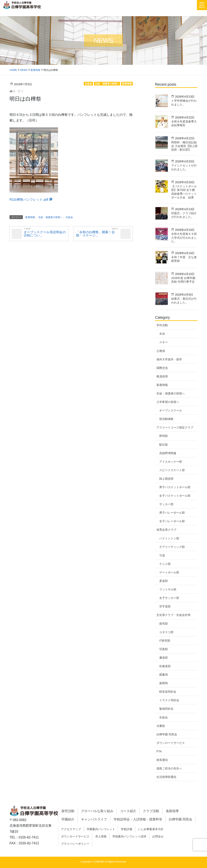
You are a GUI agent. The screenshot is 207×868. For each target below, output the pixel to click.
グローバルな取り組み (97, 811)
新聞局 (164, 683)
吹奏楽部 (165, 666)
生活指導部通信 (166, 777)
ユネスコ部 (166, 632)
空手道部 (165, 606)
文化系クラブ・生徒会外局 (173, 615)
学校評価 (127, 829)
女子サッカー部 (169, 598)
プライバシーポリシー (75, 844)
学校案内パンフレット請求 (129, 836)
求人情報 (101, 836)
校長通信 (162, 760)
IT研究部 (165, 641)
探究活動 (68, 811)
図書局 (164, 675)
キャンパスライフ (94, 819)
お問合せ (158, 836)
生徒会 (164, 717)
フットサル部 (168, 589)
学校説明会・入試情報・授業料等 (138, 819)
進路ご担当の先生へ (169, 768)
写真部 (164, 649)
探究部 (164, 624)
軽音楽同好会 (168, 692)
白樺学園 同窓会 (167, 734)
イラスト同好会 (169, 700)
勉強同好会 (166, 709)
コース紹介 (128, 811)
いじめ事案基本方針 (151, 829)
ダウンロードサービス (171, 743)
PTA (159, 751)
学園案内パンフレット (101, 829)
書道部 (164, 658)
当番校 (161, 726)
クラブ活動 (151, 811)
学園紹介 (68, 819)
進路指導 (172, 811)
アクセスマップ (71, 829)
